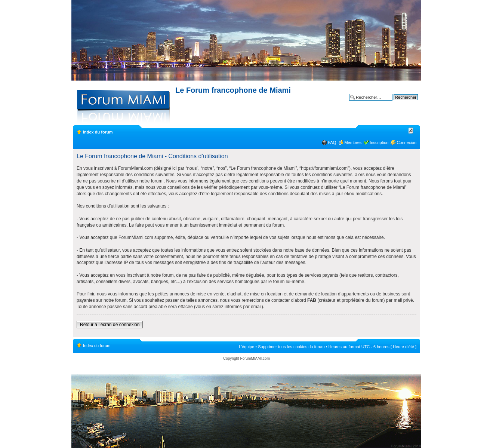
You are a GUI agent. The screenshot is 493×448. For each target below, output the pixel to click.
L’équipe (246, 347)
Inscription (379, 142)
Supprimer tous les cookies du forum (291, 347)
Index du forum (98, 132)
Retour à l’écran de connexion (110, 325)
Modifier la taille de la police (411, 131)
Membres (353, 142)
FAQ (332, 142)
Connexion (406, 142)
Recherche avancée (400, 103)
